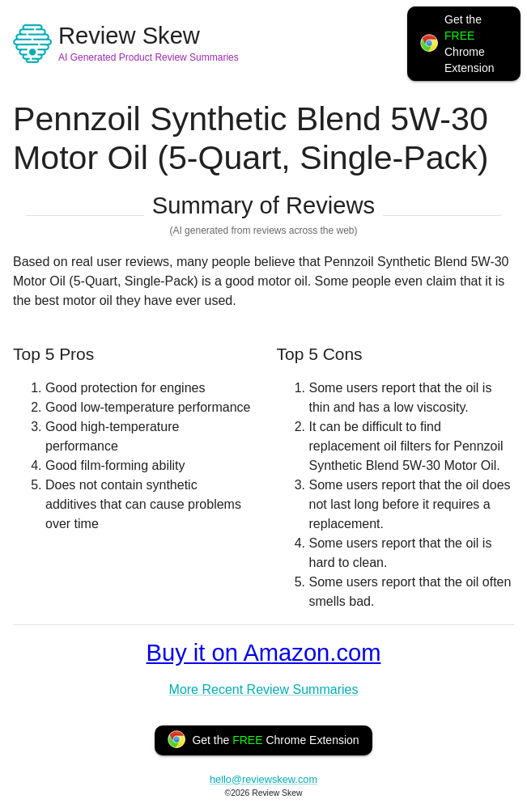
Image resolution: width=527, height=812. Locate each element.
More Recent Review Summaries (264, 689)
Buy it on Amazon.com (264, 653)
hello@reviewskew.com (263, 779)
